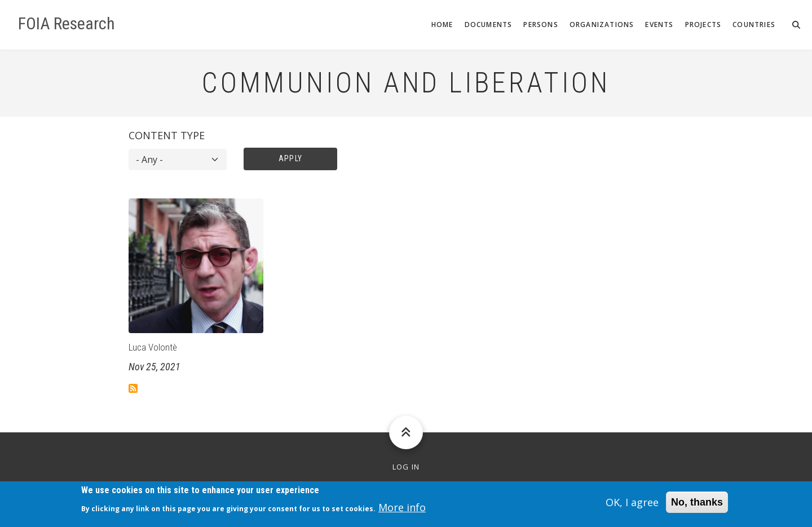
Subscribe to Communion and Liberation (133, 388)
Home (442, 25)
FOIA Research (67, 24)
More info (402, 511)
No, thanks (697, 505)
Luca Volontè (153, 347)
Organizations (602, 25)
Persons (540, 25)
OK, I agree (632, 505)
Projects (703, 25)
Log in (406, 467)
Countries (754, 25)
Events (659, 25)
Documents (489, 25)
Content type (167, 135)
